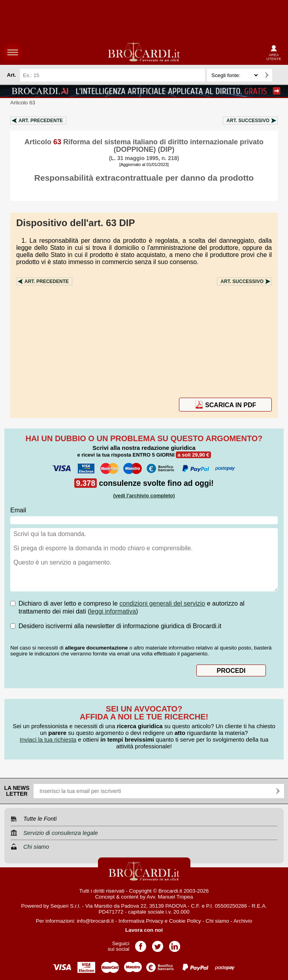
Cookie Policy (185, 921)
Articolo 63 (23, 103)
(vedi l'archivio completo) (144, 496)
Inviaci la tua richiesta (48, 739)
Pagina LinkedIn (175, 944)
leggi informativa (113, 611)
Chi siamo (217, 921)
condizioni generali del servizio (162, 603)
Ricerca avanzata (280, 75)
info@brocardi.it (95, 921)
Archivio (243, 921)
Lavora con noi (144, 930)
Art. (41, 121)
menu (13, 52)
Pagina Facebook (141, 944)
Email (18, 510)
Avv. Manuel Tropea (170, 897)
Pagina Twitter (158, 944)
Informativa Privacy (141, 921)
